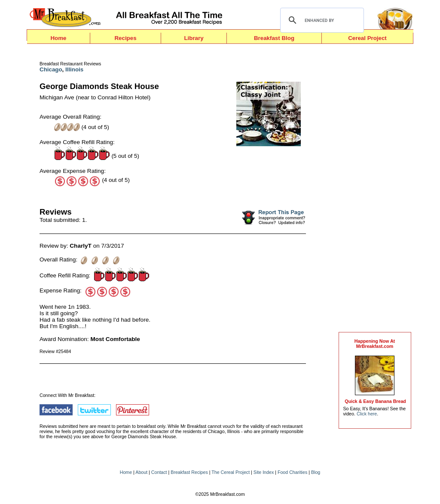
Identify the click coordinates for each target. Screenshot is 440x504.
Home (58, 38)
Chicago (51, 69)
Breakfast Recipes (189, 472)
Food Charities (292, 472)
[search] (321, 20)
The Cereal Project (231, 472)
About (141, 472)
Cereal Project (367, 38)
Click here (367, 414)
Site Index (264, 472)
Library (194, 38)
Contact (159, 472)
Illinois (74, 69)
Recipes (125, 38)
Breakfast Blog (274, 38)
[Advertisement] (375, 190)
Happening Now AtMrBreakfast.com (375, 344)
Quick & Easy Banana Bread (375, 401)
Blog (316, 472)
